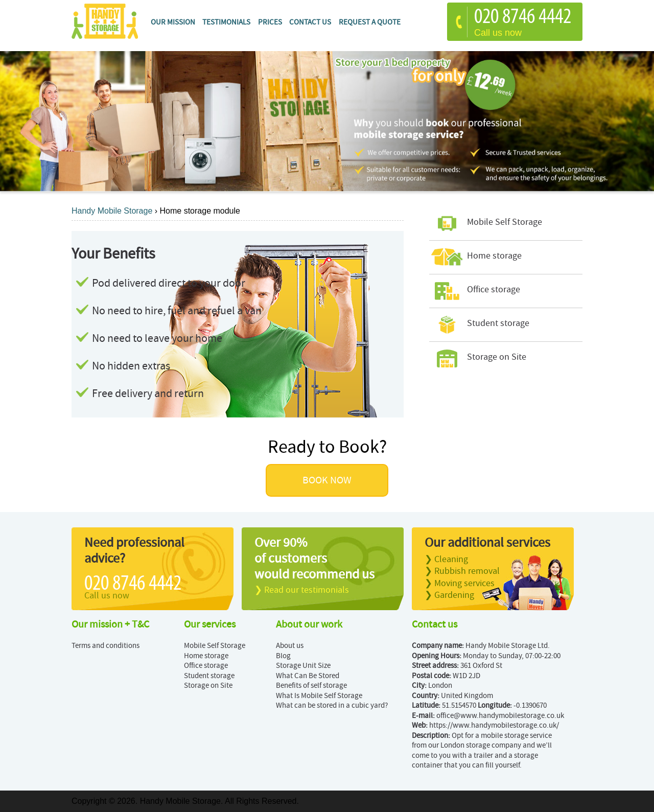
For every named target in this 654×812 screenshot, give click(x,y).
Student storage (209, 676)
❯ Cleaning (446, 559)
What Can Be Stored (308, 676)
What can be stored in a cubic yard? (332, 705)
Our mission (173, 22)
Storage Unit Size (303, 666)
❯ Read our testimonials (302, 590)
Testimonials (226, 22)
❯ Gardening (449, 595)
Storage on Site (208, 686)
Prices (270, 22)
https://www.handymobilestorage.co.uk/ (494, 725)
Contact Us (310, 22)
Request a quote (370, 22)
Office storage (206, 666)
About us (290, 646)
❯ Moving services (460, 583)
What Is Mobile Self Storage (319, 696)
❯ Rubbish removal (462, 571)
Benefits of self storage (311, 686)
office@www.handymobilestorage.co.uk (500, 716)
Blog (283, 656)
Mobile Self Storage (215, 646)
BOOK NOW (327, 480)
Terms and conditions (106, 646)
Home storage (206, 656)
